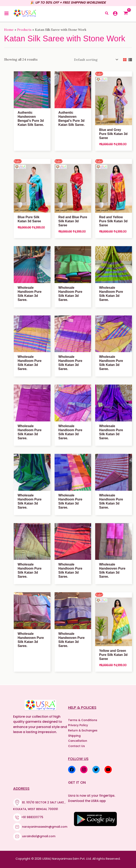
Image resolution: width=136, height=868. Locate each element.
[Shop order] (95, 59)
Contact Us (76, 745)
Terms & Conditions (83, 719)
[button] (107, 14)
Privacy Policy (78, 725)
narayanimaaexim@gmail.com (45, 826)
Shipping (74, 735)
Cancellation (78, 740)
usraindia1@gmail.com (39, 836)
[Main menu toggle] (6, 13)
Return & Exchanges (83, 730)
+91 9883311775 (32, 817)
